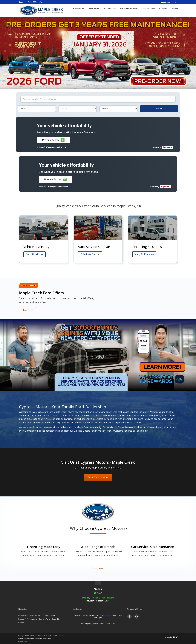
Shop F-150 (27, 310)
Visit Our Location (98, 477)
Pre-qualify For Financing (130, 10)
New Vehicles (79, 10)
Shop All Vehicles (35, 254)
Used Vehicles (93, 10)
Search (159, 109)
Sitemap (21, 641)
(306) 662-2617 (166, 3)
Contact (175, 10)
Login (26, 641)
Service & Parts (149, 10)
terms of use (38, 638)
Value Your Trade (110, 10)
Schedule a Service (90, 254)
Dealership (163, 10)
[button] (53, 140)
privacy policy (47, 638)
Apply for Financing (144, 254)
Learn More (98, 568)
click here (107, 615)
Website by (171, 637)
